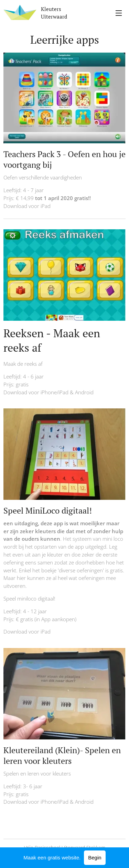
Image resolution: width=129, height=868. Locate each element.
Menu (119, 13)
